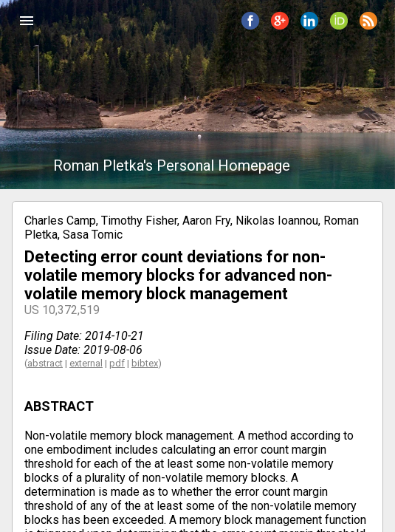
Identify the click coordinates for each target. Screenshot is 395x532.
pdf (117, 363)
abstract (45, 363)
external (86, 363)
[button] (27, 21)
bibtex (145, 363)
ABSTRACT (59, 406)
